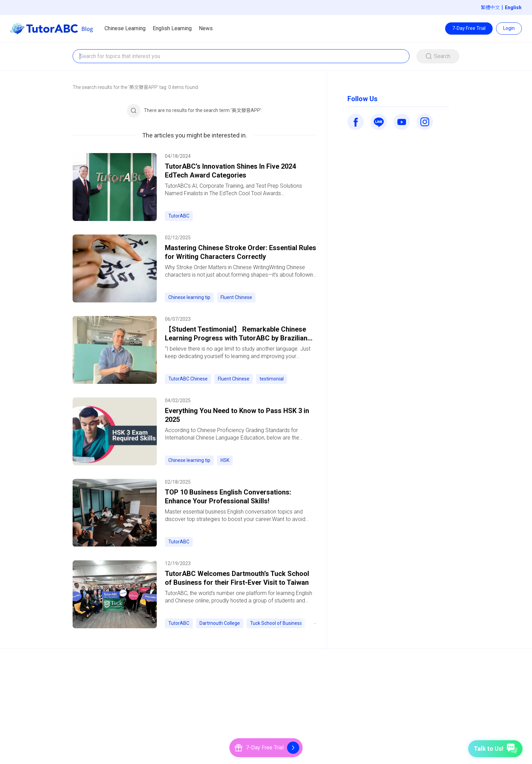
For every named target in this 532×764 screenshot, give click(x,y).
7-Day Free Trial (469, 28)
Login (509, 28)
